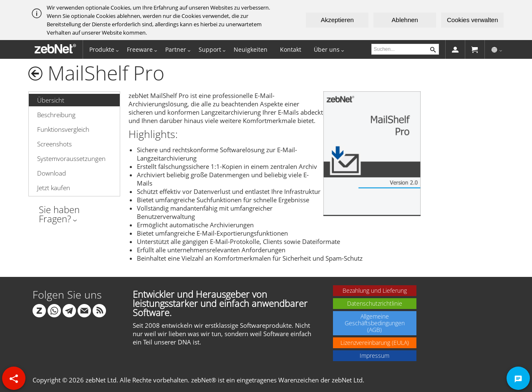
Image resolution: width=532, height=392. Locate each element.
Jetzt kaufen (54, 188)
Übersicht (51, 100)
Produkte (102, 49)
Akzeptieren (337, 20)
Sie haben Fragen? (59, 214)
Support (210, 49)
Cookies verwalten (473, 20)
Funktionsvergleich (63, 129)
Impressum (374, 356)
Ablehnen (405, 20)
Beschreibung (56, 115)
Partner (176, 49)
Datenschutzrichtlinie (375, 303)
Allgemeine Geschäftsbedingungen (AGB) (375, 323)
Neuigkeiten (251, 49)
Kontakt (291, 49)
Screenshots (54, 144)
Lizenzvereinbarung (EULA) (375, 343)
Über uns (327, 49)
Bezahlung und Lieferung (375, 290)
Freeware (140, 49)
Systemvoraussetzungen (71, 158)
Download (52, 173)
